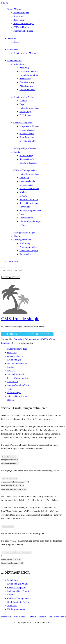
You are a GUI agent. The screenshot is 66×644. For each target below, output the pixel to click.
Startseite (18, 339)
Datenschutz (20, 617)
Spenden (12, 334)
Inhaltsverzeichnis (58, 617)
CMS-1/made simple (20, 319)
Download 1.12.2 (38, 334)
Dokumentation (32, 339)
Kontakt (32, 617)
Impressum (6, 617)
